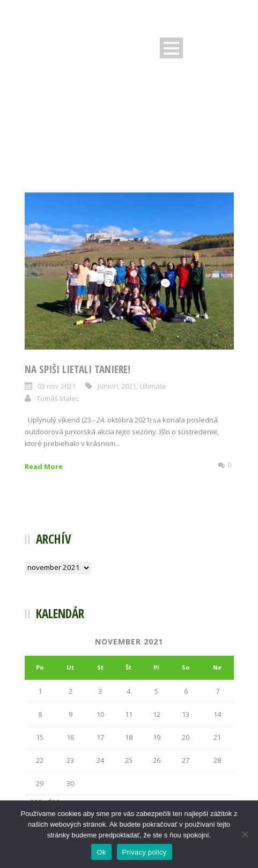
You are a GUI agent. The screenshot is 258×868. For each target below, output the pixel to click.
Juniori (108, 386)
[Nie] (245, 834)
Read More (44, 466)
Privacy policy (145, 852)
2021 (129, 386)
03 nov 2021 (57, 386)
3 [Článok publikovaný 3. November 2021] (100, 691)
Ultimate (153, 386)
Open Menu (171, 48)
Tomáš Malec (58, 398)
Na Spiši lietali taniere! (78, 369)
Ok (101, 852)
